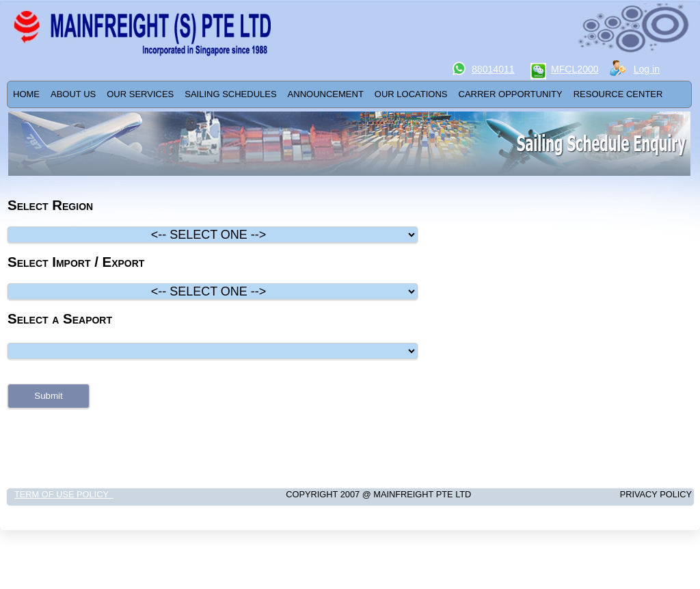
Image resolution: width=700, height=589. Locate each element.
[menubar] (338, 94)
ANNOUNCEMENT (326, 94)
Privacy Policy (627, 494)
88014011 (493, 69)
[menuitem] (26, 94)
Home (26, 94)
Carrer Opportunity (511, 94)
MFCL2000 (575, 69)
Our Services (140, 94)
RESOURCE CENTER (618, 94)
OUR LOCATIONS (411, 94)
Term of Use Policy (64, 494)
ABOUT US (73, 94)
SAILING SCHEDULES (230, 94)
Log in (647, 69)
